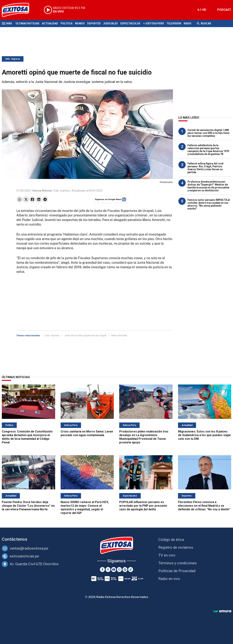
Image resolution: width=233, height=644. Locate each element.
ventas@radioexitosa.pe (29, 548)
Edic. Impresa (13, 59)
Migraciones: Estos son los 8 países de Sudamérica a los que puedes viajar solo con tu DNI (205, 435)
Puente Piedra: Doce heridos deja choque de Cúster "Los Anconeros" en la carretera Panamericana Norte (28, 506)
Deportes (94, 23)
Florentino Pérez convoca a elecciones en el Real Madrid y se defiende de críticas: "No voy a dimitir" (204, 506)
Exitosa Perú (155, 23)
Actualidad (50, 23)
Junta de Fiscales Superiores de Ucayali (85, 335)
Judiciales (110, 23)
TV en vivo (167, 555)
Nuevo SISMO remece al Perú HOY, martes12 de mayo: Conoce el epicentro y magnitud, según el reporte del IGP (85, 508)
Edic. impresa (62, 191)
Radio (187, 23)
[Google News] (125, 570)
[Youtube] (114, 570)
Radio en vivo (169, 579)
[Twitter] (108, 570)
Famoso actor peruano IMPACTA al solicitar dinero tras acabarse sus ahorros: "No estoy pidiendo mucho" (209, 204)
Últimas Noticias (27, 23)
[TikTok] (131, 570)
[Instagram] (119, 570)
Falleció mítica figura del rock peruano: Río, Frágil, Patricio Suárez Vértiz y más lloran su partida (206, 168)
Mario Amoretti (119, 335)
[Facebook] (102, 570)
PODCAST (224, 10)
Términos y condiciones (177, 563)
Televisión (174, 23)
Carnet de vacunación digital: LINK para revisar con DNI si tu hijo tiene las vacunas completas (208, 133)
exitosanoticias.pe (24, 556)
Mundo (80, 23)
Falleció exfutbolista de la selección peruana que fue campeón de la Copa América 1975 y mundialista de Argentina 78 (208, 150)
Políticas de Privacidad (177, 571)
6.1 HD (202, 10)
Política (67, 23)
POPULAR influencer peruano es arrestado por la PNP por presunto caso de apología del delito (143, 506)
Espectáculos (130, 23)
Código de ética (171, 540)
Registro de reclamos (176, 547)
